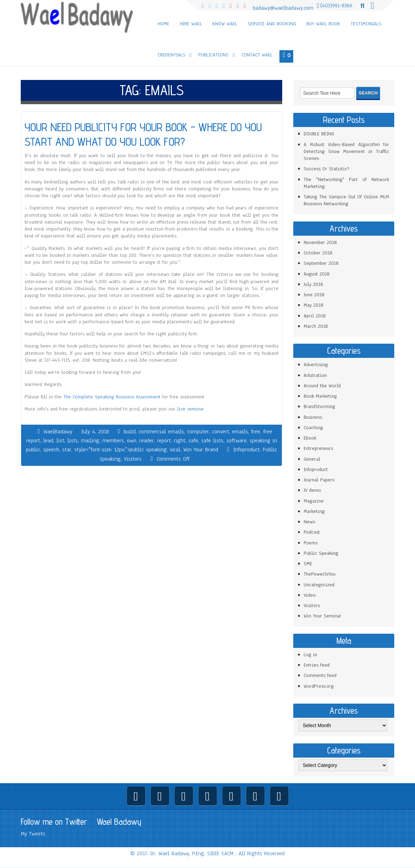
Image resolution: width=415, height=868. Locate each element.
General (312, 459)
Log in (310, 655)
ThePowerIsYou (320, 574)
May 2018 (313, 305)
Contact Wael (257, 55)
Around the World (322, 386)
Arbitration (315, 375)
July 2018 (313, 284)
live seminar (191, 409)
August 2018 (317, 274)
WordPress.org (319, 686)
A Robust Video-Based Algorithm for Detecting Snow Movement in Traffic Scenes (346, 152)
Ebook (310, 438)
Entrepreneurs (318, 448)
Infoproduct (246, 450)
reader (147, 441)
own (132, 441)
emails (240, 432)
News (309, 522)
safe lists (212, 441)
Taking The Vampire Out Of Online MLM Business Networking (346, 200)
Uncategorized (319, 585)
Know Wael (225, 24)
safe (193, 441)
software (237, 441)
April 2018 (315, 316)
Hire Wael (191, 24)
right (180, 441)
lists (73, 441)
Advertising (316, 365)
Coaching (313, 428)
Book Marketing (320, 396)
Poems (311, 543)
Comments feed (320, 675)
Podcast (312, 532)
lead (48, 441)
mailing (90, 441)
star (67, 450)
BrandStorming (319, 406)
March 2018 (316, 326)
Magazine (314, 501)
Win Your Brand (201, 450)
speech (51, 450)
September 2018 (321, 263)
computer (198, 432)
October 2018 (318, 253)
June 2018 (314, 295)
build (130, 432)
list (60, 441)
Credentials (172, 55)
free (256, 432)
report (164, 441)
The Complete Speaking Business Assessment (112, 397)
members (113, 441)
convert (220, 432)
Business (313, 417)
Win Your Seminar (322, 616)
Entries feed (317, 665)
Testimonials (366, 24)
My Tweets (33, 834)
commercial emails (161, 432)
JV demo (312, 490)
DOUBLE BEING (319, 134)
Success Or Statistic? (326, 169)
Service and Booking (272, 24)
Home (164, 24)
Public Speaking (321, 553)
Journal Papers (319, 480)
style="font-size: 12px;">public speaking (121, 450)
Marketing (314, 511)
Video (310, 595)
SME (308, 564)
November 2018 (320, 242)
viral (175, 450)
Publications (213, 55)
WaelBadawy (58, 432)
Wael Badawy (119, 822)
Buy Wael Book (323, 24)
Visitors (133, 459)
